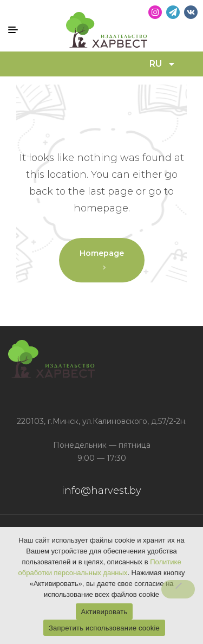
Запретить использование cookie (104, 628)
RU (163, 64)
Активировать (104, 612)
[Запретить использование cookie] (178, 589)
